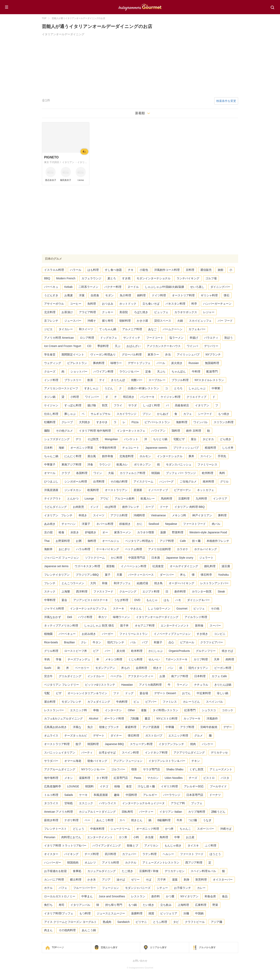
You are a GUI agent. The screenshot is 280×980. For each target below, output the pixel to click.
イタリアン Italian (171, 812)
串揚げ (194, 338)
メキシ (69, 778)
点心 (171, 642)
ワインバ (192, 346)
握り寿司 (108, 321)
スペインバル (214, 702)
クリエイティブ (196, 397)
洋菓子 (86, 524)
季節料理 (103, 346)
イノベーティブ (158, 490)
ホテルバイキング (206, 549)
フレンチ (50, 583)
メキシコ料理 (114, 659)
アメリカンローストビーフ (61, 388)
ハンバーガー (53, 863)
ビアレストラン (77, 363)
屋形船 (110, 566)
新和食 (199, 626)
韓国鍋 (156, 473)
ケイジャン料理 (171, 397)
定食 (148, 372)
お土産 (190, 837)
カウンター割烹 (202, 591)
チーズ (193, 778)
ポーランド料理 (114, 718)
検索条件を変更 (226, 101)
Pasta (138, 778)
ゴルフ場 (211, 278)
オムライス (51, 736)
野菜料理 (178, 532)
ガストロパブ (154, 736)
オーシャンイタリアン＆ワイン (87, 693)
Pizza (135, 422)
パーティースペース (141, 575)
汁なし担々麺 (146, 786)
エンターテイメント (100, 837)
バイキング (71, 854)
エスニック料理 (178, 736)
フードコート (155, 338)
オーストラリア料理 (57, 744)
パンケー (208, 744)
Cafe (183, 541)
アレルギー (150, 795)
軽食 (62, 532)
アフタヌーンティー (141, 676)
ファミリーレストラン (134, 634)
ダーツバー (167, 575)
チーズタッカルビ (76, 736)
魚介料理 (125, 295)
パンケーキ (147, 397)
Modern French (66, 278)
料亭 (194, 304)
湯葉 (175, 880)
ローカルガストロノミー (60, 896)
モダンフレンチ (71, 702)
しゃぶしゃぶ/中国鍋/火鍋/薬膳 (164, 287)
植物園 (48, 634)
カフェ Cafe (219, 676)
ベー (87, 820)
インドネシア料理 (156, 753)
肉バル (216, 524)
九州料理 (201, 499)
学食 (59, 659)
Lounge (89, 499)
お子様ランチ (182, 888)
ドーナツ (215, 795)
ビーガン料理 (223, 668)
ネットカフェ (206, 490)
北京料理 (50, 312)
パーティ (87, 753)
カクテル (131, 863)
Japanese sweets (156, 448)
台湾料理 (99, 481)
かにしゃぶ (156, 651)
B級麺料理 (164, 820)
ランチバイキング (188, 278)
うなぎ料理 (121, 600)
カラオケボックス (186, 312)
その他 (215, 608)
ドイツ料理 (159, 295)
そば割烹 (93, 439)
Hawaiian (127, 685)
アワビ (104, 499)
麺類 (47, 431)
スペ (122, 820)
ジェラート (206, 558)
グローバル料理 (132, 354)
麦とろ (112, 278)
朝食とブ (133, 845)
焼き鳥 (158, 583)
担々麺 (196, 541)
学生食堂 (50, 354)
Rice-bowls (51, 642)
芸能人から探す (109, 947)
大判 (93, 583)
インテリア (220, 499)
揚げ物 (92, 405)
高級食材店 (182, 405)
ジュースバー (73, 321)
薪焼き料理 (51, 820)
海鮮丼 (48, 549)
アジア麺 (216, 922)
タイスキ (193, 845)
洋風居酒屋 (51, 490)
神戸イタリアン (202, 515)
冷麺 (186, 913)
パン (171, 668)
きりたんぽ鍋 (223, 685)
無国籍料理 (212, 363)
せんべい (154, 659)
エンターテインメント (175, 626)
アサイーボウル (54, 304)
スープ (150, 507)
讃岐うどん (218, 812)
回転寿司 (127, 812)
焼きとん (137, 820)
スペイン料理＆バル (203, 871)
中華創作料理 (108, 448)
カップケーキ (192, 718)
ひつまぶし (51, 481)
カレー (201, 888)
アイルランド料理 (196, 617)
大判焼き (85, 422)
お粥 (79, 541)
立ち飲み (166, 905)
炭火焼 (121, 651)
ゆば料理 (110, 507)
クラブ (66, 473)
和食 (105, 583)
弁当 (168, 354)
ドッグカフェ (109, 338)
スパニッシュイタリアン (60, 753)
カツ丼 (123, 837)
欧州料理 (208, 473)
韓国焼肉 (73, 863)
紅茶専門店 (121, 778)
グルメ (198, 736)
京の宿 (48, 532)
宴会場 (144, 693)
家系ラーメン (123, 532)
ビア (96, 651)
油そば (121, 880)
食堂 (129, 786)
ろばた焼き (141, 312)
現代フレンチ (116, 642)
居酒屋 (138, 490)
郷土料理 (76, 880)
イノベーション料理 (134, 566)
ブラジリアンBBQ (87, 575)
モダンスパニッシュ (179, 464)
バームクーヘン (173, 329)
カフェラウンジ (91, 278)
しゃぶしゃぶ (197, 388)
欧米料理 (137, 651)
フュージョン (110, 888)
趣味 (117, 795)
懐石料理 (134, 736)
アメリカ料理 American (59, 338)
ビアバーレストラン (157, 422)
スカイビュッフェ (200, 321)
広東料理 (201, 905)
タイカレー (66, 329)
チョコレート (131, 448)
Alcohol (93, 718)
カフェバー (129, 854)
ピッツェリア (169, 913)
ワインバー (92, 397)
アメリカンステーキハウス (164, 346)
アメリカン (151, 845)
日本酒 (156, 558)
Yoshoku (223, 575)
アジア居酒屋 (151, 727)
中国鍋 (199, 913)
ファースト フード (192, 854)
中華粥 (216, 388)
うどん (109, 388)
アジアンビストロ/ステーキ (91, 600)
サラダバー (51, 761)
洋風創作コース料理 (167, 270)
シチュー (162, 888)
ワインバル (200, 422)
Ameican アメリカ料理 (58, 812)
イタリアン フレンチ (58, 515)
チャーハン (69, 524)
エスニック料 (78, 710)
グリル (224, 481)
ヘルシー (168, 854)
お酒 (162, 676)
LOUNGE (73, 786)
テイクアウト (53, 499)
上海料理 (183, 905)
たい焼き (148, 905)
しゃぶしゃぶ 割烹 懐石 (99, 626)
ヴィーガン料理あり (103, 354)
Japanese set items (56, 566)
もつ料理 (85, 913)
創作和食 (108, 456)
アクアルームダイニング (60, 769)
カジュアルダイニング (102, 871)
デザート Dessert (165, 693)
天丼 (217, 659)
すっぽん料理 (73, 405)
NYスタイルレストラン (209, 380)
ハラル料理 (83, 549)
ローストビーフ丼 (76, 651)
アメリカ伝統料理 (159, 549)
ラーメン (182, 685)
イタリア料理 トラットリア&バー (65, 845)
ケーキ (83, 795)
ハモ (178, 600)
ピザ (59, 693)
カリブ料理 (201, 659)
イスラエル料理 (54, 270)
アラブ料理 (187, 727)
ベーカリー (82, 668)
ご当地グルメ (188, 481)
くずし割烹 (196, 769)
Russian (194, 363)
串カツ (103, 617)
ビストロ (209, 778)
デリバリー (211, 346)
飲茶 (90, 380)
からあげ (163, 414)
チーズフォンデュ (79, 659)
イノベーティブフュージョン (172, 634)
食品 (225, 896)
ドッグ (129, 693)
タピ (176, 922)
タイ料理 (102, 778)
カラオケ (182, 549)
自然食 (95, 295)
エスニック (86, 803)
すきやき (102, 422)
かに (140, 524)
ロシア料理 (87, 338)
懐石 (227, 295)
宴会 (64, 600)
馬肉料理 (167, 499)
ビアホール (187, 642)
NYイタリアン (189, 896)
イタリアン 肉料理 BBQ (189, 507)
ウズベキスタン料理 (87, 566)
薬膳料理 (137, 913)
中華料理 (50, 600)
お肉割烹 (78, 507)
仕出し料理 (51, 414)
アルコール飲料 (125, 499)
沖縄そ (92, 321)
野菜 (215, 905)
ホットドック (128, 304)
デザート (99, 736)
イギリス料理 (169, 786)
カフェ (188, 414)
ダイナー (116, 736)
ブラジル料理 (180, 380)
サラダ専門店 (152, 769)
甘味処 (69, 803)
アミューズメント (221, 769)
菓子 (108, 575)
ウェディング (53, 363)
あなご (152, 329)
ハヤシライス (108, 803)
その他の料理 (119, 481)
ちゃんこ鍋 (51, 456)
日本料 (48, 448)
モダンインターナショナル (154, 278)
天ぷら (161, 372)
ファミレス (170, 702)
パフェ (63, 888)
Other (131, 710)
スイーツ (99, 515)
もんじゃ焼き (173, 845)
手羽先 (222, 456)
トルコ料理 (51, 795)
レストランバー (54, 710)
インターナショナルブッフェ (88, 608)
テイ (102, 380)
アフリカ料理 (119, 515)
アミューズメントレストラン (161, 863)
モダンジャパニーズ (138, 888)
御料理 (92, 541)
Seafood (154, 524)
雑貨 (151, 913)
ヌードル (133, 287)
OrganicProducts (179, 651)
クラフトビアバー (212, 642)
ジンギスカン (73, 490)
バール (161, 363)
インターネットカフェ (131, 431)
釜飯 (144, 710)
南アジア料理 (180, 676)
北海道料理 (126, 456)
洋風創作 (212, 718)
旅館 (221, 270)
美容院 (124, 312)
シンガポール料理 (76, 481)
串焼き (83, 515)
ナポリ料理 (71, 820)
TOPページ (58, 947)
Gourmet (182, 608)
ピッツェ (199, 608)
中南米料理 (97, 829)
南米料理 (208, 481)
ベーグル (116, 676)
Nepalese (171, 524)
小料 (136, 837)
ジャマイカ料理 (54, 608)
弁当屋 (149, 837)
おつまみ (108, 304)
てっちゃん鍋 (108, 329)
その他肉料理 (67, 930)
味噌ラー (116, 363)
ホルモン (145, 456)
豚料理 (222, 515)
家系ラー (153, 354)
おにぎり (64, 549)
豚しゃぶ (70, 414)
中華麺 (170, 727)
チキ (131, 270)
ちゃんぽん (179, 372)
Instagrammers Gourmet (140, 7)
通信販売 (206, 270)
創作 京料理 (194, 431)
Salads (69, 795)
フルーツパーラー (85, 888)
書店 (147, 718)
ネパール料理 (105, 524)
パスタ (225, 778)
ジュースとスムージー (111, 913)
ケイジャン (51, 405)
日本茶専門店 (195, 795)
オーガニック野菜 (82, 448)
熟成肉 (107, 922)
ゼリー (135, 880)
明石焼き (129, 397)
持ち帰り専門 (114, 905)
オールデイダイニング (184, 566)
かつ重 (170, 896)
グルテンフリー (206, 651)
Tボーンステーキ (177, 659)
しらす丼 (228, 448)
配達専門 (212, 372)
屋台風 (92, 456)
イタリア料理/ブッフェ (59, 913)
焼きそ (157, 668)
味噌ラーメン (121, 617)
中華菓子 (50, 464)
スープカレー (157, 380)
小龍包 (144, 270)
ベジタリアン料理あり (139, 541)
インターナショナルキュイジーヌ (143, 803)
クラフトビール (195, 922)
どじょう (78, 829)
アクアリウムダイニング (189, 753)
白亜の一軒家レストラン (143, 388)
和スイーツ (86, 329)
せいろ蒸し (197, 287)
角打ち (48, 905)
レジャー (209, 312)
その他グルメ (64, 431)
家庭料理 (131, 727)
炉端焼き (91, 532)
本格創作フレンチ (218, 541)
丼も (183, 575)
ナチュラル (201, 685)
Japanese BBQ (114, 744)
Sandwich (124, 922)
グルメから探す (207, 947)
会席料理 (141, 668)
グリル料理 (51, 651)
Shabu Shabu (175, 769)
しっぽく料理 (151, 405)
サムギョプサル (101, 414)
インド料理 (51, 380)
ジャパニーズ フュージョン (62, 558)
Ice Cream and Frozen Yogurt (63, 346)
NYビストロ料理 (167, 718)
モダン (109, 295)
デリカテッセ (219, 753)
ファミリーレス (207, 464)
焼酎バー (137, 380)
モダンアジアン (105, 668)
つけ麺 (193, 820)
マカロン (153, 778)
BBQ (47, 278)
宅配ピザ (179, 439)
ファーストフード (194, 524)
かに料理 (117, 558)
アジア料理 (167, 541)
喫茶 (134, 769)
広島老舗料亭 (53, 786)
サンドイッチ (132, 338)
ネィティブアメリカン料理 (61, 626)
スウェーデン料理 (141, 744)
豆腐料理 (184, 499)
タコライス (51, 803)
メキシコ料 (179, 515)
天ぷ (118, 346)
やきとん (136, 608)
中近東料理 (204, 693)
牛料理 (196, 372)
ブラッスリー (73, 380)
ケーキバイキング (108, 549)
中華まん (87, 896)
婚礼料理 (210, 566)
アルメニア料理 (132, 329)
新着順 (140, 113)
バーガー (108, 634)
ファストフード (103, 591)
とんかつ (73, 499)
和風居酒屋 (101, 795)
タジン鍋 (50, 397)
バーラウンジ (172, 795)
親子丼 (124, 626)
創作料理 (180, 591)
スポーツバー (206, 829)
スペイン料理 (130, 753)
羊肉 (47, 659)
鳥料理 (164, 837)
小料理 (75, 397)
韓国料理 (93, 744)
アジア (106, 880)
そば (148, 880)
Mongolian (111, 439)
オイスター (51, 854)
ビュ (136, 702)
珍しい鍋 (223, 693)
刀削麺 (134, 718)
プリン (147, 414)
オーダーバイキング (181, 583)
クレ (84, 642)
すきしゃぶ (91, 388)
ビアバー (151, 702)
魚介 (90, 727)
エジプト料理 (151, 591)
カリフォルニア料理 (133, 473)
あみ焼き (50, 524)
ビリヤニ (141, 922)
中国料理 (131, 795)
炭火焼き (177, 363)
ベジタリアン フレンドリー (62, 685)
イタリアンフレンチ (171, 744)
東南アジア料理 (71, 464)
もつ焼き (224, 414)
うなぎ (207, 820)
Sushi (48, 668)
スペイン (206, 456)
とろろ (178, 388)
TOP (44, 18)
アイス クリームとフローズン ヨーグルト (70, 922)
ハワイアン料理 (103, 372)
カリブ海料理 (197, 812)
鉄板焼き (125, 524)
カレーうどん (191, 702)
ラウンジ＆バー (129, 372)
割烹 (105, 405)
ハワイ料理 (85, 617)
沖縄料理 (139, 515)
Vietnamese (158, 515)
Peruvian (50, 837)
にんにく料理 (73, 456)
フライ (118, 405)
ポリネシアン (142, 464)
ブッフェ (197, 803)
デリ (78, 439)
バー (108, 651)
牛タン (97, 642)
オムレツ (90, 863)
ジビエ (48, 329)
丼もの (125, 668)
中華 (177, 837)
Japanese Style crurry (180, 558)
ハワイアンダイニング (107, 845)
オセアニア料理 (145, 626)
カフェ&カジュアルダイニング (63, 718)
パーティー (146, 812)
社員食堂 (158, 566)
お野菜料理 (63, 541)
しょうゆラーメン (159, 608)
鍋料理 (141, 295)
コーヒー (76, 304)
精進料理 (210, 448)
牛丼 (179, 820)
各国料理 (82, 473)
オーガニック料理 (148, 829)
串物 (96, 710)
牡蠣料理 (50, 422)
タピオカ (208, 439)
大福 (111, 473)
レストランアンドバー (214, 583)
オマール (50, 473)
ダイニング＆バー (198, 600)
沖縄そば (226, 829)
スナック (50, 591)
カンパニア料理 (54, 880)
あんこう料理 (105, 820)
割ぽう (229, 338)
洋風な (77, 727)
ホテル (48, 888)
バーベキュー (67, 634)
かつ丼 (169, 829)
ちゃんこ (185, 829)
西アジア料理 (194, 863)
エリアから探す (158, 947)
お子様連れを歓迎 (55, 871)
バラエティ (211, 338)
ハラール (76, 270)
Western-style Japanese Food (208, 532)
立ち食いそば (151, 304)
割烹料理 (201, 880)
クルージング (128, 591)
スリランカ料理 (224, 422)
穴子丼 (162, 880)
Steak (221, 591)
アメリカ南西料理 (150, 685)
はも (167, 600)
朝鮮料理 (125, 321)
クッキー (108, 312)
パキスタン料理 (175, 304)
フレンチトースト (55, 829)
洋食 (90, 464)
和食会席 (210, 896)
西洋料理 (82, 591)
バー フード (225, 321)
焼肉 (193, 744)
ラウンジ (105, 464)
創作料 (156, 896)
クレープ (67, 422)
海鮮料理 (182, 422)
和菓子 (158, 642)
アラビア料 (178, 803)
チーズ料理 (92, 854)
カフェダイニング (99, 702)
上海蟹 (66, 591)
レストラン (138, 896)
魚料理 (92, 304)
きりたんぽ (118, 380)
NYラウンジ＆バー (93, 769)
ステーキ (119, 608)
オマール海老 (73, 761)
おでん (186, 693)
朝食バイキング (97, 761)
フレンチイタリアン (57, 575)
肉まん (48, 930)
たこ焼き (127, 871)
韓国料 (89, 786)
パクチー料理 (113, 287)
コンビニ (220, 634)
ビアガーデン (182, 490)
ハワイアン (158, 431)
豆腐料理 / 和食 (149, 871)
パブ (145, 642)
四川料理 (110, 854)
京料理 (190, 270)
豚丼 (191, 456)
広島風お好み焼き (55, 727)
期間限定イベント (73, 354)
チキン (196, 761)
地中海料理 (51, 778)
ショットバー (79, 372)
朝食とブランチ (109, 727)
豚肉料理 (99, 363)
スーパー (215, 626)
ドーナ (164, 507)
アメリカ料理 (110, 863)
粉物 (117, 786)
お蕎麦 (69, 295)
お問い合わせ (140, 961)
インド (94, 507)
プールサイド (218, 786)
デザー (228, 727)
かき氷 (92, 880)
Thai (47, 541)
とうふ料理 (160, 922)
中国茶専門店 (137, 558)
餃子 (78, 744)
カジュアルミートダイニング (97, 812)
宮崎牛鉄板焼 (209, 727)
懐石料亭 (206, 575)
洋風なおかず (53, 617)
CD (89, 346)
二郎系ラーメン (88, 287)
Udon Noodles (174, 778)
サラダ (133, 405)
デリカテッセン (175, 871)
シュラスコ (209, 710)
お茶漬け (67, 312)
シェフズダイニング (57, 439)
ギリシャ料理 (209, 295)
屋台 (194, 439)
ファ (116, 693)
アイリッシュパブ (188, 354)
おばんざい (134, 346)
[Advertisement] (140, 67)
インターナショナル (170, 456)
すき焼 (126, 278)
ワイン (98, 473)
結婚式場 (142, 583)
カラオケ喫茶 (146, 532)
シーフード (205, 414)
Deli (70, 617)
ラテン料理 (150, 854)
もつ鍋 (133, 905)
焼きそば (227, 651)
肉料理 (230, 659)
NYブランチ (213, 354)
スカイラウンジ (126, 414)
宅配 (47, 693)
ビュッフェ (161, 312)
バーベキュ (51, 287)
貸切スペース (163, 321)
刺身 (187, 880)
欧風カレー (148, 499)
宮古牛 (48, 676)
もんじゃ (152, 600)
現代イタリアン (198, 668)
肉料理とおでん (71, 837)
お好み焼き (89, 634)
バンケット (131, 439)
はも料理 (93, 270)
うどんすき (51, 295)
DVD (137, 600)
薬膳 (163, 532)
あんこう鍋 (89, 930)
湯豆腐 (226, 566)
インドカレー (96, 676)
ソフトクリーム (95, 558)
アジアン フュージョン (128, 761)
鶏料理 (176, 431)
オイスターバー (223, 880)
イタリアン (202, 405)
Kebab (68, 287)
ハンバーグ (167, 481)
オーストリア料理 (183, 295)
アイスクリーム (143, 481)
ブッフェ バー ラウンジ (181, 473)
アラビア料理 (87, 312)
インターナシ (113, 710)
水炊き (75, 532)
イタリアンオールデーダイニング (157, 617)
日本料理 (200, 676)
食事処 (77, 871)
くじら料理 (135, 659)
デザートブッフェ (139, 363)
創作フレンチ (131, 507)
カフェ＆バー (197, 329)
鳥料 (222, 473)
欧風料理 (93, 490)
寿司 (62, 905)
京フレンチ (51, 321)
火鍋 (180, 321)
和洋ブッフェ (122, 583)
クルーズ (50, 372)
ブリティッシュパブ (186, 448)
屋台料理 (50, 702)
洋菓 (82, 295)
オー (105, 532)
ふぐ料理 (211, 845)
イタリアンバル (80, 905)
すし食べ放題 (113, 270)
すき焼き (202, 634)
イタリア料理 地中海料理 (95, 431)
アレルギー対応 (194, 786)
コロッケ (228, 710)
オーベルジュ (111, 541)
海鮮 (62, 448)
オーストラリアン (116, 490)
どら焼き (226, 439)
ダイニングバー (220, 287)
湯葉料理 (85, 778)
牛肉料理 (122, 702)
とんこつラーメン (73, 583)
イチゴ (104, 786)
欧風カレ (122, 464)
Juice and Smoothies (112, 896)
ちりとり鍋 (160, 439)
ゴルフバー (118, 769)
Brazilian (69, 642)
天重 (119, 575)
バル (133, 642)
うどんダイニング (55, 507)
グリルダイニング (70, 676)
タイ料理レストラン (165, 710)
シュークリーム (120, 829)
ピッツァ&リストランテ (100, 685)
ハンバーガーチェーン (217, 304)
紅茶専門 (190, 710)
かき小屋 (142, 321)
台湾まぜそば (107, 753)
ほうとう (215, 854)
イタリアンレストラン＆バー (167, 761)
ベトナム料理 (134, 549)
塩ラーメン (176, 338)
